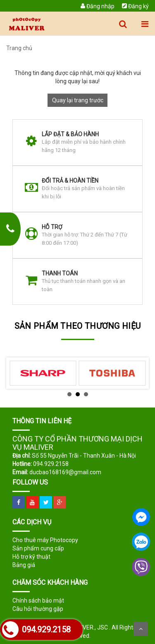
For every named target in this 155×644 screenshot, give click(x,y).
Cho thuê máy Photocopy (45, 540)
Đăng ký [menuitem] (135, 6)
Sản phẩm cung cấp (38, 548)
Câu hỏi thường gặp (38, 609)
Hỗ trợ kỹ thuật (31, 557)
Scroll (141, 629)
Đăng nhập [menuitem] (98, 6)
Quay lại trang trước (78, 100)
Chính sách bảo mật (38, 601)
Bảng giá (24, 565)
